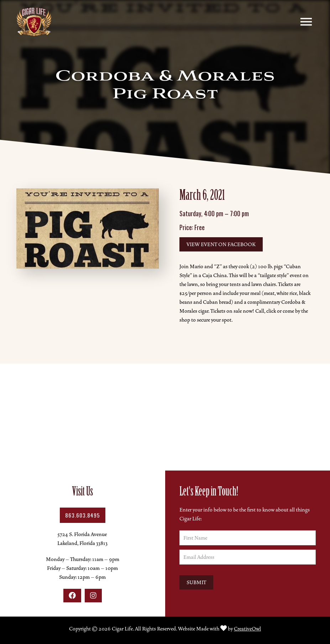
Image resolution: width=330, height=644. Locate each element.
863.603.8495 (83, 515)
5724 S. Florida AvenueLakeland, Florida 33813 (82, 539)
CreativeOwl (247, 629)
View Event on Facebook (221, 244)
